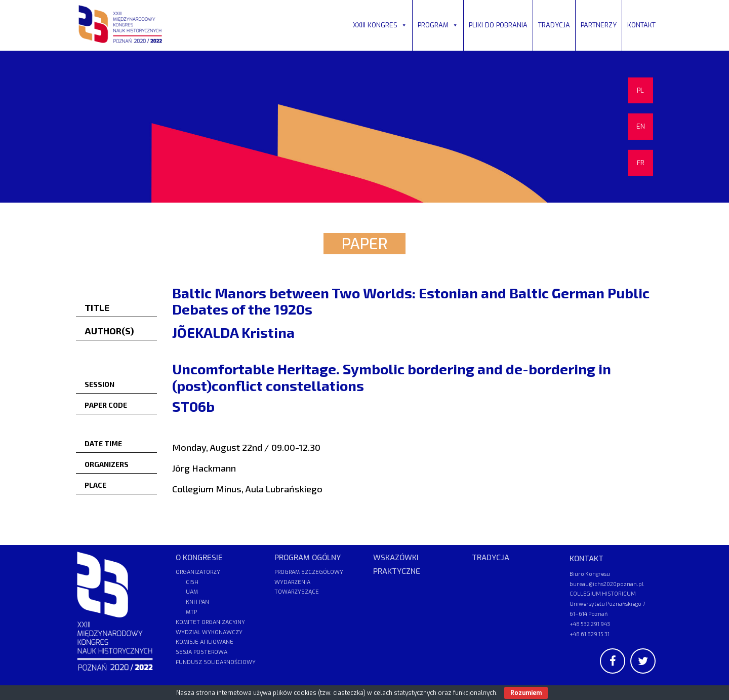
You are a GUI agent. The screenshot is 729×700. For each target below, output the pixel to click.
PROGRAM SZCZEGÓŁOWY (309, 572)
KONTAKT (641, 25)
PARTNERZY (599, 25)
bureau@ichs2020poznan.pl (606, 584)
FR (641, 163)
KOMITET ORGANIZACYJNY (210, 622)
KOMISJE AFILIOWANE (205, 642)
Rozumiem (526, 693)
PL (640, 90)
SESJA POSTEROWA (201, 652)
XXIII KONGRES (380, 25)
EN (641, 126)
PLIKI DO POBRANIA (498, 25)
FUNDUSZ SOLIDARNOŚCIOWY (216, 662)
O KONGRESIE (199, 558)
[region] (364, 127)
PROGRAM (438, 25)
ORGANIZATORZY (198, 572)
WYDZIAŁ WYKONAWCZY (209, 632)
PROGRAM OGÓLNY (308, 558)
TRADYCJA (554, 25)
